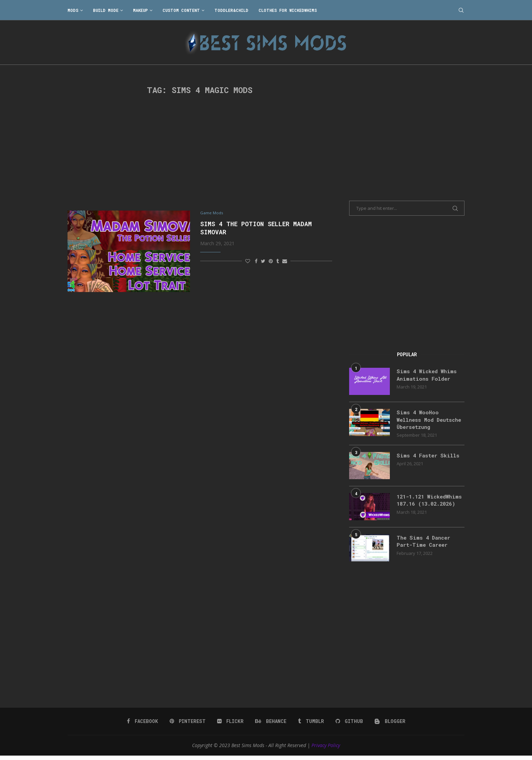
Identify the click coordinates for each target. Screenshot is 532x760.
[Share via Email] (285, 261)
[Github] (348, 725)
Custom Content (181, 10)
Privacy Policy (326, 749)
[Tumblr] (310, 725)
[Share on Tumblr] (278, 261)
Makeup (140, 10)
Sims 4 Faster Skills (429, 457)
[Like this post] (248, 261)
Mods (73, 10)
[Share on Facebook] (256, 261)
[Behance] (271, 725)
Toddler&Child (231, 10)
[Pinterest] (188, 725)
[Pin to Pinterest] (271, 261)
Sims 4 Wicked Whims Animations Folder (428, 375)
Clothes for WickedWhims (288, 10)
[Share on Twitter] (263, 261)
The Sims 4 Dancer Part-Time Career (425, 546)
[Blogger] (389, 725)
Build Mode (106, 10)
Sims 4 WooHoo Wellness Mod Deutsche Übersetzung (429, 420)
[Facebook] (144, 725)
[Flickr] (231, 725)
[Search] (461, 10)
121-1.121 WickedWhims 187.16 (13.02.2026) (426, 505)
